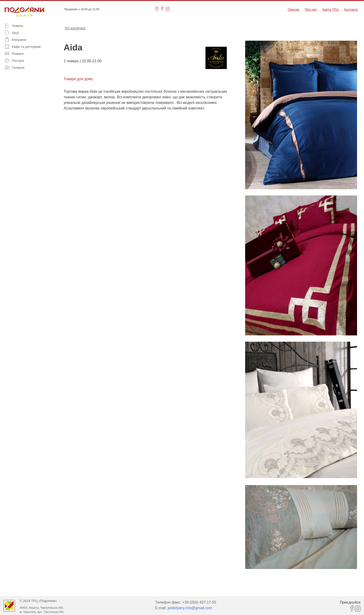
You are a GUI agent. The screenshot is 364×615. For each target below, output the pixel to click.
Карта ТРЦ (331, 10)
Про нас (311, 10)
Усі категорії (75, 28)
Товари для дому (78, 79)
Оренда (293, 10)
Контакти (351, 10)
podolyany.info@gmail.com (190, 608)
